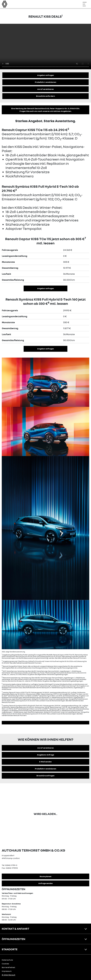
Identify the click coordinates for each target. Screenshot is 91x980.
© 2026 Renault (8, 975)
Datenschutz (7, 960)
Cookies (5, 964)
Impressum (7, 971)
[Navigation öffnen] (86, 4)
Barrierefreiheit (8, 967)
